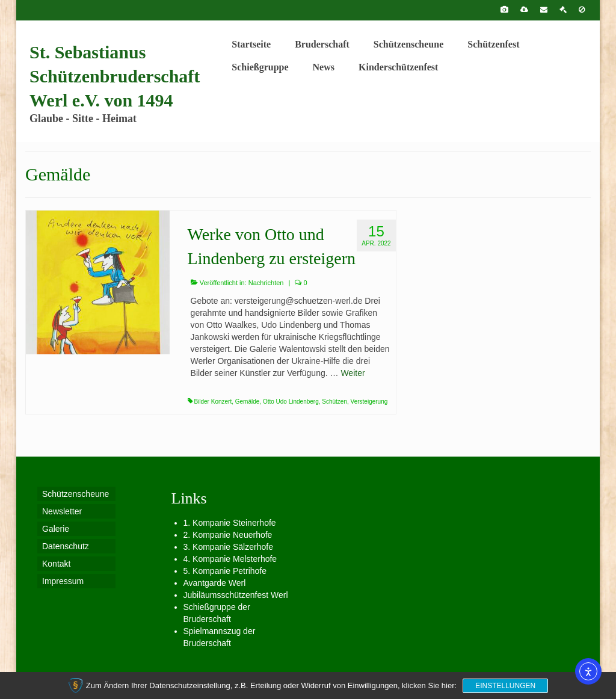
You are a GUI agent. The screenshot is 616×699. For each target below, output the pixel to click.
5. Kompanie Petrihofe (225, 571)
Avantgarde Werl (215, 583)
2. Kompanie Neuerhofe (228, 535)
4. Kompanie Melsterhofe (230, 559)
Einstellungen (505, 686)
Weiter (353, 373)
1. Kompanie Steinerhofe (230, 523)
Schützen (334, 402)
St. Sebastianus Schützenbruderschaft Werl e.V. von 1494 (115, 76)
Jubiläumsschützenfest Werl (236, 595)
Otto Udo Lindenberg (291, 402)
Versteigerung (369, 402)
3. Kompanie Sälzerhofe (228, 547)
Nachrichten (266, 283)
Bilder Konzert (213, 402)
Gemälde (248, 402)
